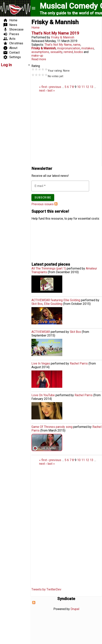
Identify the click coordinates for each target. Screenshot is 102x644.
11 (83, 87)
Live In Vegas (41, 363)
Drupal (75, 609)
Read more (39, 59)
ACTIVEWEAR (41, 332)
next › (43, 91)
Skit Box (37, 304)
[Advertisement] (12, 128)
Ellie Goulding (53, 304)
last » (51, 91)
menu (34, 8)
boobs (79, 52)
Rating (36, 66)
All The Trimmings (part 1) (49, 268)
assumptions (40, 52)
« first (43, 87)
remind (68, 52)
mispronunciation (69, 48)
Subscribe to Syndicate (34, 603)
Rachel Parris (79, 363)
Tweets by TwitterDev (46, 589)
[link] (15, 65)
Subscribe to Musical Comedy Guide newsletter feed (56, 204)
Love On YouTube (43, 395)
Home (35, 28)
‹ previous (54, 87)
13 (92, 87)
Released (38, 41)
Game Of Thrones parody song (52, 427)
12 (87, 87)
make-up (37, 56)
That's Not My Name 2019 (55, 33)
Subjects (37, 45)
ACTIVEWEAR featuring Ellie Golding (56, 300)
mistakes (88, 48)
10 (79, 87)
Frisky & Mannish (63, 37)
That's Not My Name (58, 45)
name (77, 45)
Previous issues (43, 204)
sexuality (56, 52)
